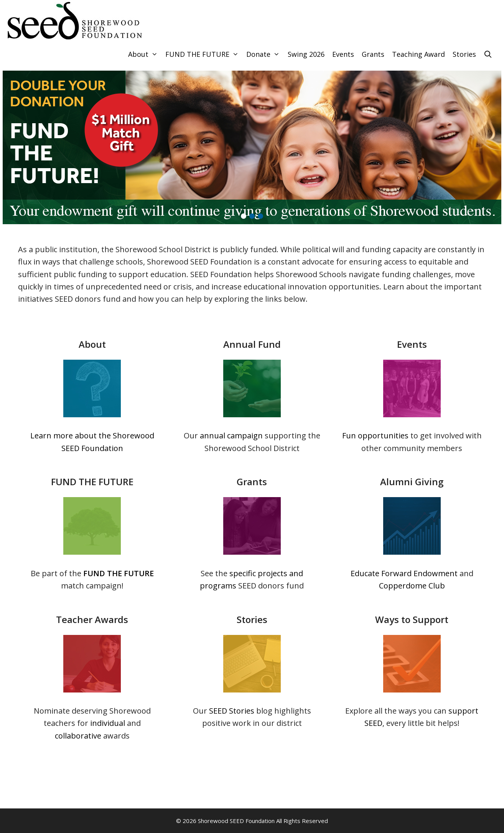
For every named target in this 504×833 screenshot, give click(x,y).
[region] (252, 147)
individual (108, 723)
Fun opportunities (375, 436)
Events (343, 54)
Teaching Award (418, 54)
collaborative (78, 736)
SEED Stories (232, 711)
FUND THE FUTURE (204, 54)
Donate (265, 54)
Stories (464, 54)
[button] (244, 216)
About (145, 54)
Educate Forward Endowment (404, 573)
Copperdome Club (412, 586)
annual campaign (231, 436)
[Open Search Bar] (488, 54)
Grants (373, 54)
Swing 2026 (306, 54)
